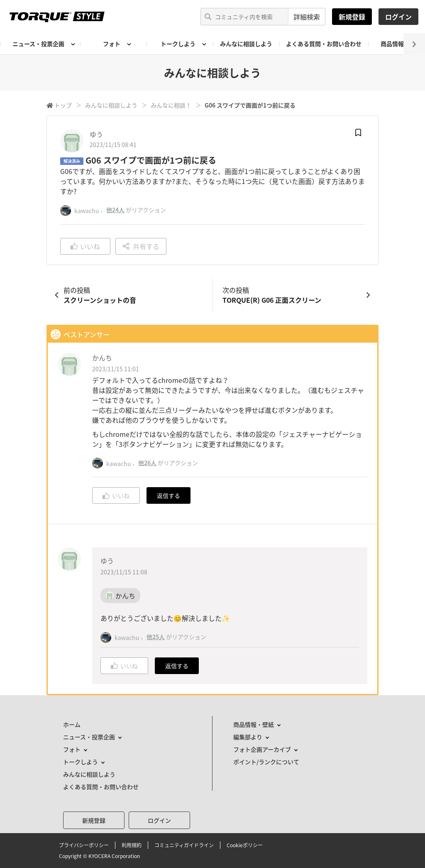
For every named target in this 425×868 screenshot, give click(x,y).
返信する (169, 495)
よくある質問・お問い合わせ (324, 44)
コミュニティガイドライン (184, 845)
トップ (63, 105)
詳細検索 (307, 17)
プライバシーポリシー (84, 845)
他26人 (147, 463)
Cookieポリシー (245, 845)
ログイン (398, 17)
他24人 (115, 210)
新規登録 (352, 17)
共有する (141, 246)
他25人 (156, 637)
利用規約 (132, 845)
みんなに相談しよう (246, 44)
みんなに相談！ (171, 105)
